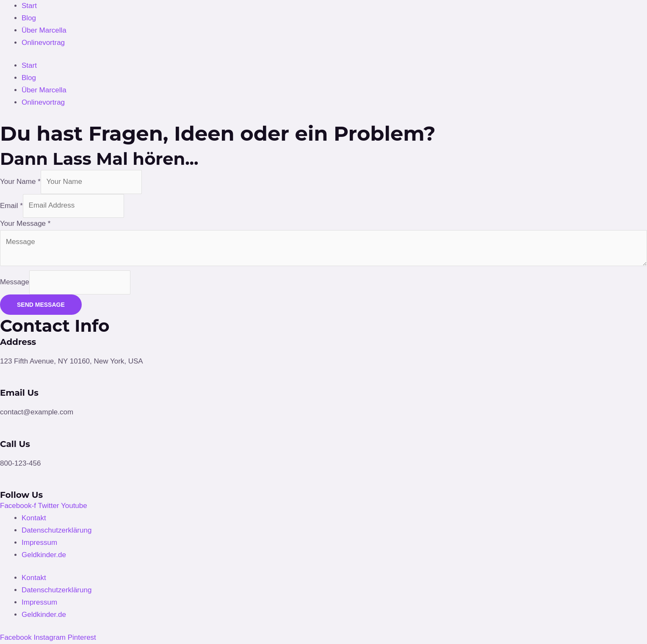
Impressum (39, 543)
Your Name (20, 182)
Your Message (25, 223)
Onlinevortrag (43, 43)
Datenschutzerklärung (57, 530)
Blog (29, 18)
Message (15, 282)
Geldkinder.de (44, 555)
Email (11, 205)
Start (29, 6)
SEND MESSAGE (41, 305)
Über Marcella (44, 30)
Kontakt (34, 518)
